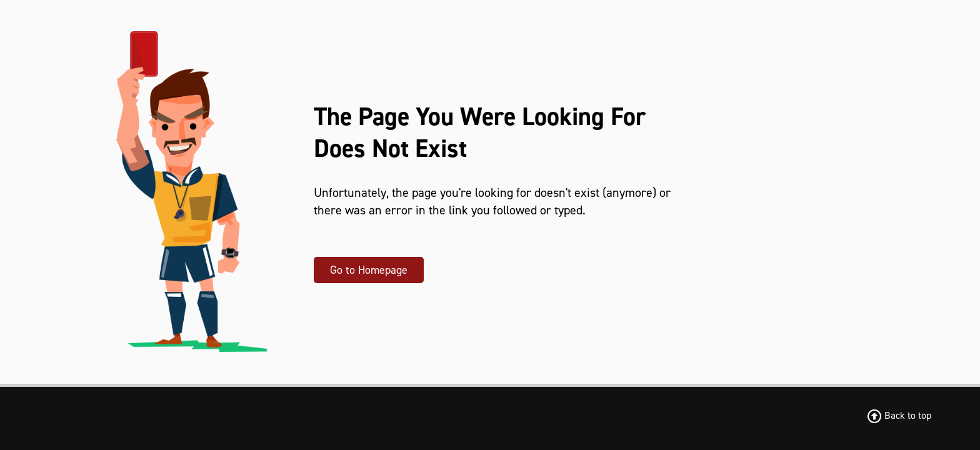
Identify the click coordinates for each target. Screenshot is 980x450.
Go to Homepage (369, 270)
